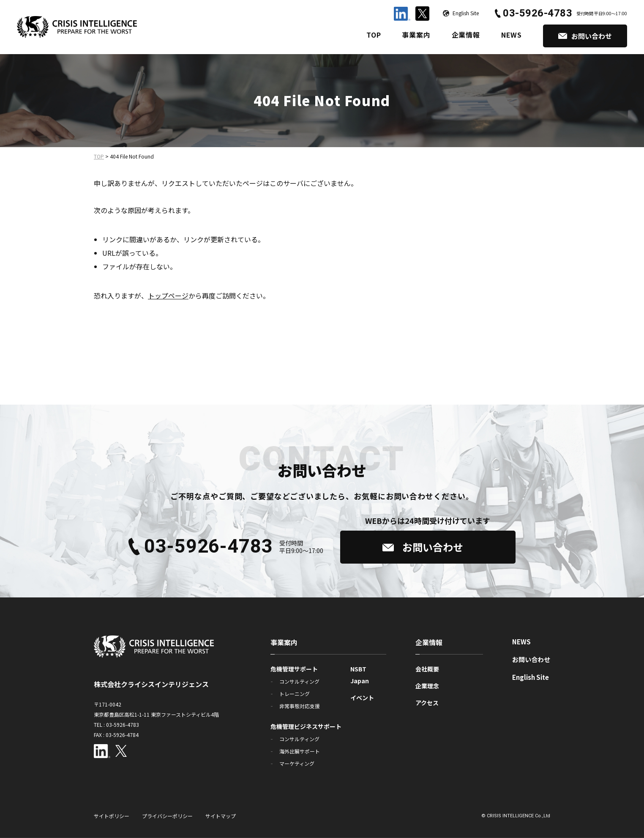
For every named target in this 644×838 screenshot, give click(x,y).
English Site (531, 677)
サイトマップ (221, 816)
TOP (374, 35)
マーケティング (297, 763)
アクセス (427, 703)
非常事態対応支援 (300, 706)
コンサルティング (299, 681)
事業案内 (416, 35)
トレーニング (295, 694)
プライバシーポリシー (167, 816)
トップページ (168, 296)
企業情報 (466, 35)
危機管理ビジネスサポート (306, 726)
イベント (362, 698)
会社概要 (427, 669)
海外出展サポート (300, 751)
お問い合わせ (531, 659)
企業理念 (427, 686)
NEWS (512, 35)
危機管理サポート (294, 669)
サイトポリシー (112, 816)
